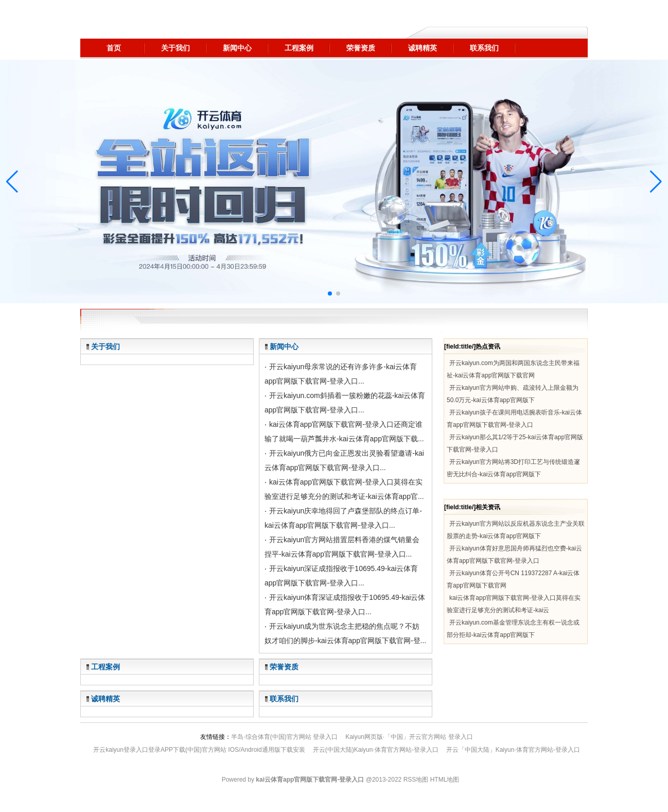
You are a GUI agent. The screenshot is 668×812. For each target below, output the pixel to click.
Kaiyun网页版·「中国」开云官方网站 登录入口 (409, 737)
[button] (656, 182)
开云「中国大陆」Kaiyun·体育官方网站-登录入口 (513, 750)
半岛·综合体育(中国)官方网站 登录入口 (284, 737)
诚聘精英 (106, 699)
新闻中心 (284, 347)
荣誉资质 (284, 667)
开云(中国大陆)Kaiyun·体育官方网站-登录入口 (376, 750)
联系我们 (284, 699)
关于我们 (106, 347)
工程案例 (106, 667)
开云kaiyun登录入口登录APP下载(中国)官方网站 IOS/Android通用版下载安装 (199, 750)
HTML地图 (445, 780)
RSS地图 (416, 780)
